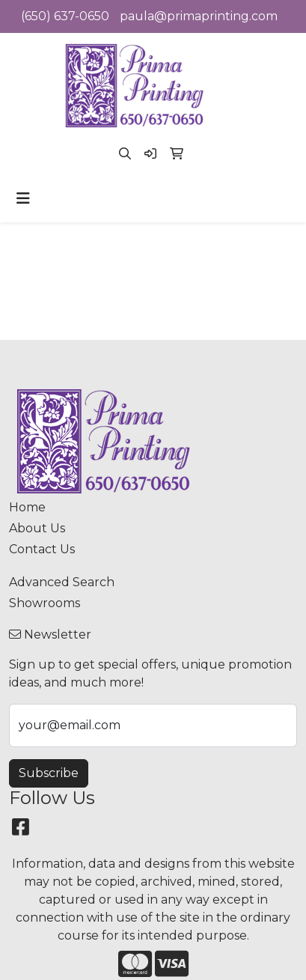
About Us (37, 528)
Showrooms (45, 603)
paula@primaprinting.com (199, 16)
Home (27, 507)
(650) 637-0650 (65, 16)
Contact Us (42, 549)
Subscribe (49, 773)
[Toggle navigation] (23, 198)
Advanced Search (62, 582)
